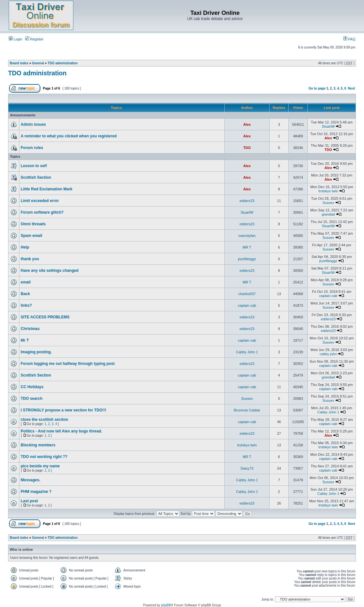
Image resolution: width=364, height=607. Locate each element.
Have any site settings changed (50, 271)
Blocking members (38, 445)
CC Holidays (32, 387)
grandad (328, 214)
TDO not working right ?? (44, 457)
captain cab (328, 296)
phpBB (166, 605)
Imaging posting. (36, 352)
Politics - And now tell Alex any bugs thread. (61, 431)
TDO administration (63, 63)
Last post (29, 501)
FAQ (349, 39)
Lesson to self (34, 166)
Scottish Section (36, 177)
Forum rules (32, 148)
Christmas (30, 329)
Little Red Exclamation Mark (47, 189)
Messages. (31, 480)
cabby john (328, 354)
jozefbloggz (247, 259)
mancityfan (247, 236)
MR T (247, 247)
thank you (30, 259)
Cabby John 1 (247, 352)
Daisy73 (247, 468)
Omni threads (33, 224)
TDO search (32, 399)
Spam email (32, 236)
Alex (247, 124)
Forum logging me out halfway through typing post (68, 364)
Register (34, 39)
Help (25, 247)
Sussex (328, 203)
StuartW (328, 126)
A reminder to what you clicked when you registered (69, 136)
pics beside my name (40, 466)
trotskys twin (328, 191)
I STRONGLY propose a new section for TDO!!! (64, 410)
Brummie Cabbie (247, 410)
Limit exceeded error (40, 201)
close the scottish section (44, 420)
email (26, 282)
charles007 (247, 294)
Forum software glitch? (42, 212)
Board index (19, 63)
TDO (247, 148)
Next (351, 88)
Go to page (317, 88)
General (38, 63)
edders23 (247, 201)
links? (26, 305)
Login (16, 39)
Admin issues (33, 124)
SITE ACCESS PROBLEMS (45, 317)
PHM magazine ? (36, 492)
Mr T (25, 340)
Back (25, 294)
